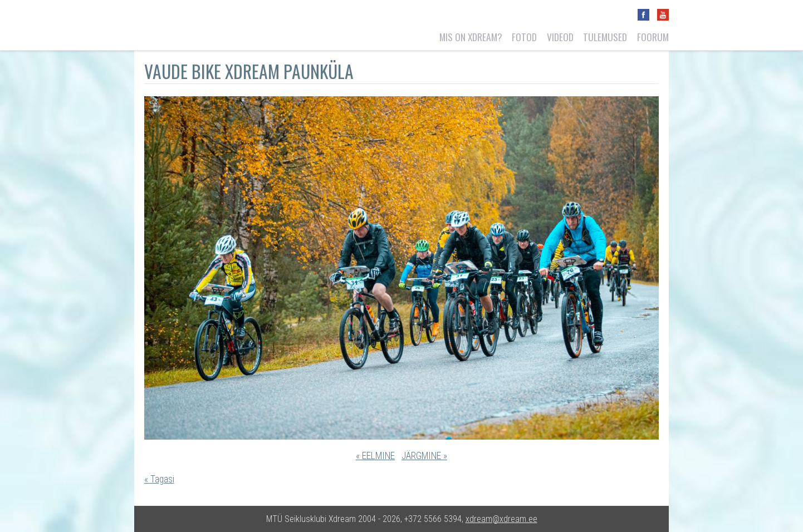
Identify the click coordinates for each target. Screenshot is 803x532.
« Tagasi (159, 479)
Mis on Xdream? (471, 37)
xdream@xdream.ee (501, 519)
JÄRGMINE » (424, 456)
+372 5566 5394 (433, 519)
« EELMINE (375, 456)
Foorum (653, 37)
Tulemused (605, 37)
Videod (560, 37)
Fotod (524, 37)
